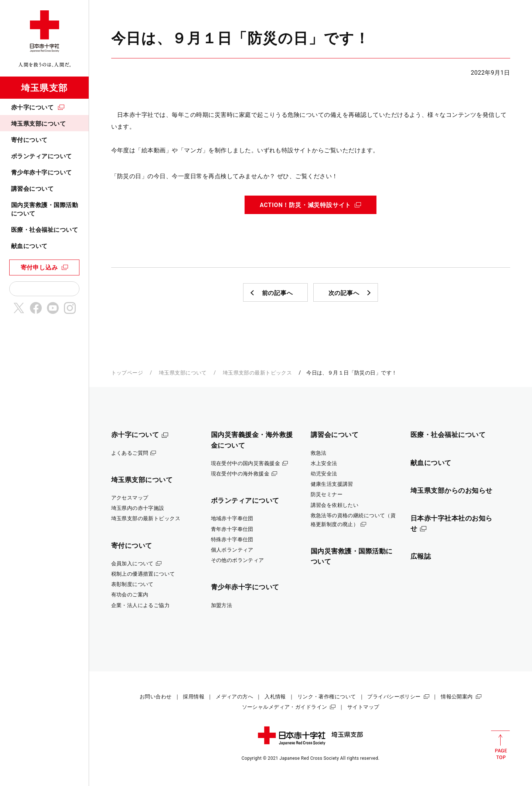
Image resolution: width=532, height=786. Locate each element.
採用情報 (194, 697)
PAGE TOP (500, 745)
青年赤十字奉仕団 (232, 529)
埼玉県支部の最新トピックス (258, 373)
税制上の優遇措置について (143, 574)
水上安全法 (324, 463)
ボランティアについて (42, 156)
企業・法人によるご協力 (141, 605)
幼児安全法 (324, 474)
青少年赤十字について (42, 172)
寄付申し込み (39, 267)
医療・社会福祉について (45, 230)
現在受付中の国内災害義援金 (246, 463)
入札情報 (275, 697)
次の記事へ (344, 293)
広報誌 (421, 556)
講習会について (32, 189)
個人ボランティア (232, 550)
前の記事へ (277, 293)
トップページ (127, 373)
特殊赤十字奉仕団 (232, 539)
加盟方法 (222, 605)
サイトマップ (363, 707)
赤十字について (32, 107)
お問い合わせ (156, 697)
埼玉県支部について (38, 124)
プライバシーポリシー (394, 697)
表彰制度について (132, 584)
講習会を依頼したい (335, 505)
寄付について (29, 140)
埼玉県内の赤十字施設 (138, 508)
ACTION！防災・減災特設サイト (305, 205)
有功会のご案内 (130, 594)
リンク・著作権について (327, 697)
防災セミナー (327, 494)
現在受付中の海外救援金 (240, 474)
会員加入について (132, 563)
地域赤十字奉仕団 (232, 518)
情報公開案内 (457, 697)
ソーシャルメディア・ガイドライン (285, 707)
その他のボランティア (238, 560)
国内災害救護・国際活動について (45, 209)
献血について (29, 246)
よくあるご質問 (130, 453)
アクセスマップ (130, 498)
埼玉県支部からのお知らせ (452, 490)
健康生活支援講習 (332, 484)
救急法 (319, 453)
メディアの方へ (234, 697)
